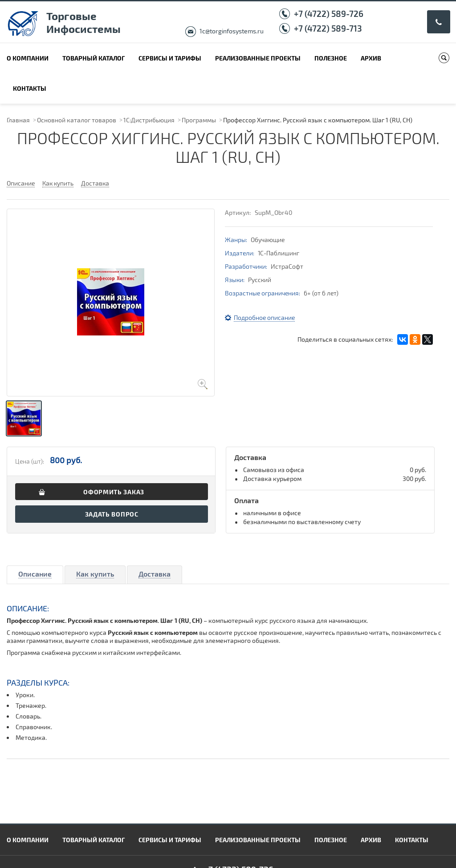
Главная (18, 120)
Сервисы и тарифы (170, 58)
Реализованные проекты (258, 58)
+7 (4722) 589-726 (329, 14)
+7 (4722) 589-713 (328, 28)
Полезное (331, 58)
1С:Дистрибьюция (149, 120)
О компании (28, 58)
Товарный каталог (94, 58)
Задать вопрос (112, 514)
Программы (199, 120)
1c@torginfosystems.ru (232, 31)
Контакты (30, 88)
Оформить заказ (114, 492)
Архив (371, 58)
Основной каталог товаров (77, 120)
